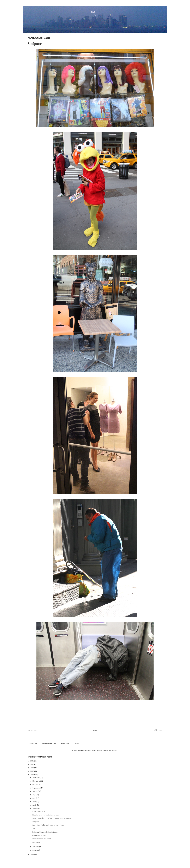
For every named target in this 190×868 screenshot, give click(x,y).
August (35, 791)
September (36, 788)
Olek (34, 829)
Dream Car (36, 842)
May (34, 802)
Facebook (65, 743)
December (36, 777)
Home (95, 730)
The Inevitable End (39, 835)
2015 (32, 764)
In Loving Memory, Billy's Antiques (45, 832)
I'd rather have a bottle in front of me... (46, 815)
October (36, 784)
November (36, 781)
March (35, 808)
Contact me (33, 743)
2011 (32, 854)
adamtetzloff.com (49, 743)
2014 (32, 768)
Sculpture (35, 822)
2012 (32, 775)
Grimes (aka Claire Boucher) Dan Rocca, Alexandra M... (52, 818)
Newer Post (32, 730)
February (36, 847)
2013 (32, 771)
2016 (32, 761)
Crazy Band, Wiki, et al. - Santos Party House (48, 825)
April (35, 805)
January (35, 850)
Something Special (39, 811)
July (34, 795)
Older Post (158, 730)
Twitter (76, 743)
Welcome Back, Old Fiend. (42, 839)
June (34, 798)
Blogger (114, 750)
